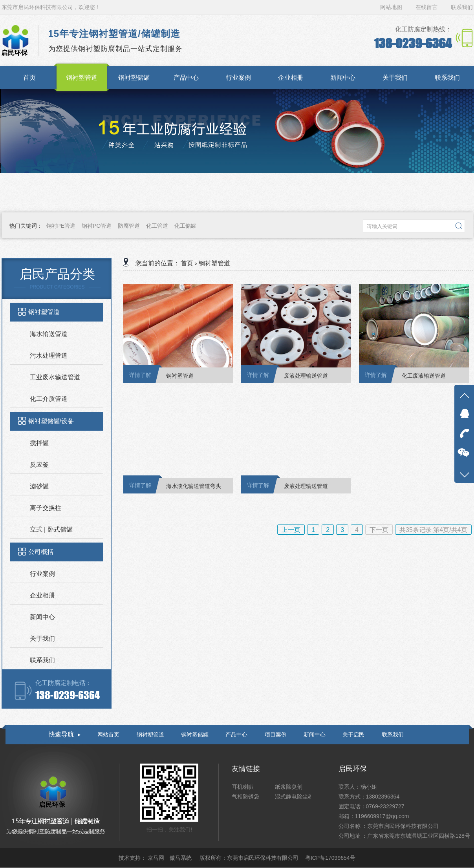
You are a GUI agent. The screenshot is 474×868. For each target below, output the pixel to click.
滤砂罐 (39, 486)
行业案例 (42, 574)
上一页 (291, 530)
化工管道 (157, 226)
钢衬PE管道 (61, 226)
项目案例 (276, 735)
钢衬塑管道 (44, 312)
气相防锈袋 (245, 797)
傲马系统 (181, 858)
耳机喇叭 (243, 787)
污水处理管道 (49, 355)
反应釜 (39, 465)
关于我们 (42, 639)
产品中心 (236, 735)
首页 (187, 263)
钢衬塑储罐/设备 (51, 421)
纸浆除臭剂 (289, 787)
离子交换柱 (46, 508)
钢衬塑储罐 (195, 735)
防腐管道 (129, 226)
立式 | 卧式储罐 (51, 529)
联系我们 (462, 7)
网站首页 (108, 735)
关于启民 (353, 735)
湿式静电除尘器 (294, 797)
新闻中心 (42, 617)
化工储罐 (185, 226)
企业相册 (42, 595)
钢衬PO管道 (97, 226)
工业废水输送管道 (55, 377)
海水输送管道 (49, 334)
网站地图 (392, 7)
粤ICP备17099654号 (330, 858)
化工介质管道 (49, 399)
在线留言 (426, 7)
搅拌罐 (39, 443)
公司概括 (41, 552)
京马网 (157, 858)
